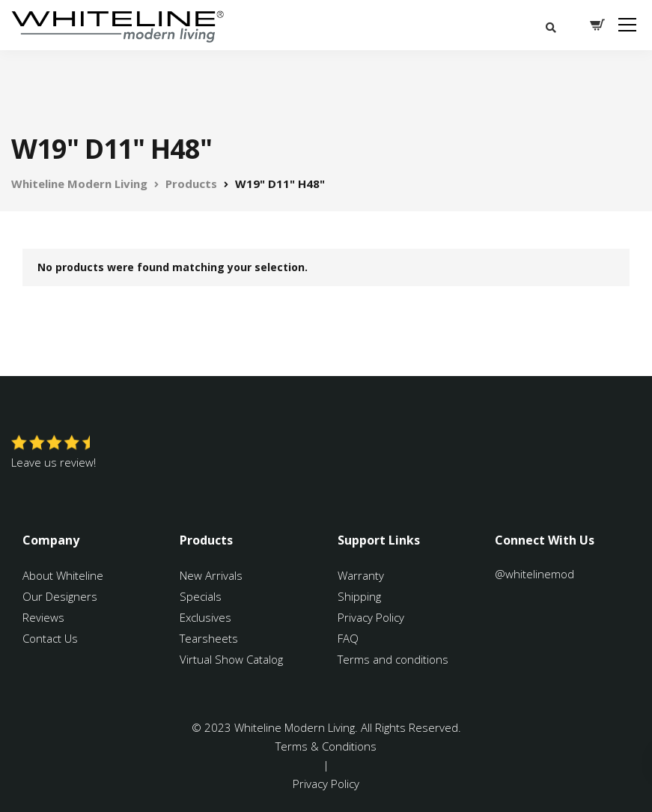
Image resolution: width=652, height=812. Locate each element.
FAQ (348, 638)
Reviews (43, 617)
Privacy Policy (371, 617)
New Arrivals (211, 575)
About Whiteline (63, 575)
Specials (201, 596)
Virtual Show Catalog (233, 659)
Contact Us (50, 638)
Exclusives (205, 617)
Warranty (362, 575)
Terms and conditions (393, 659)
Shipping (359, 596)
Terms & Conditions (326, 746)
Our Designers (60, 596)
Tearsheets (209, 638)
